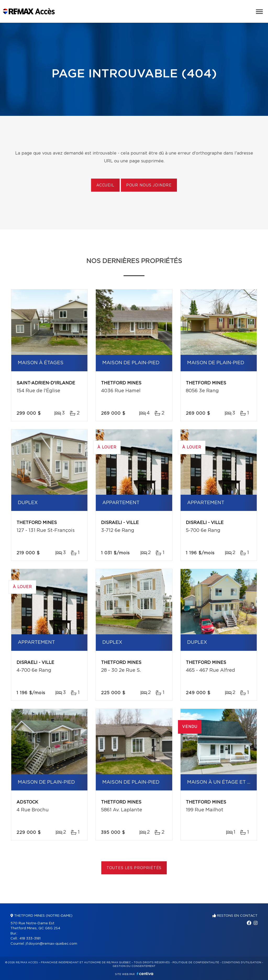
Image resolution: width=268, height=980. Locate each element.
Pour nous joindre (149, 185)
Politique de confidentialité (196, 962)
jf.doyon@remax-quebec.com (51, 944)
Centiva (145, 974)
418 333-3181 (30, 939)
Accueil (105, 185)
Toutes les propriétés (134, 868)
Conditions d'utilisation (241, 962)
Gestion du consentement (134, 966)
